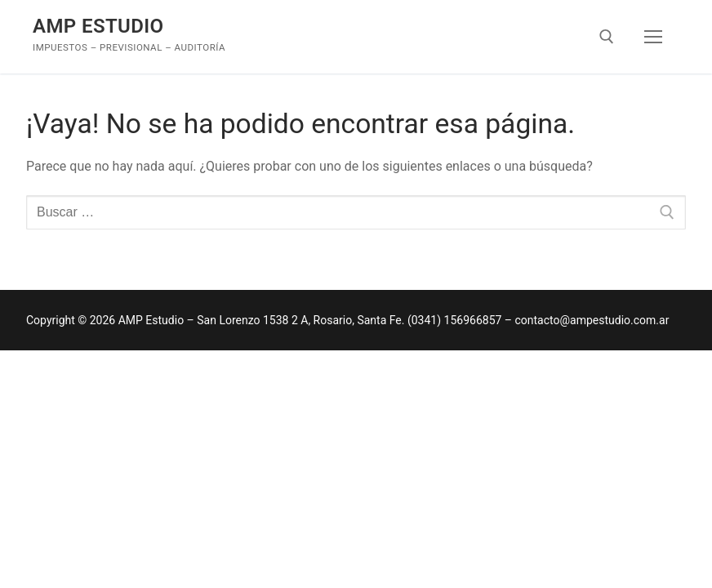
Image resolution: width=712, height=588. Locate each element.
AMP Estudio (98, 26)
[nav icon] (653, 37)
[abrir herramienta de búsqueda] (607, 37)
